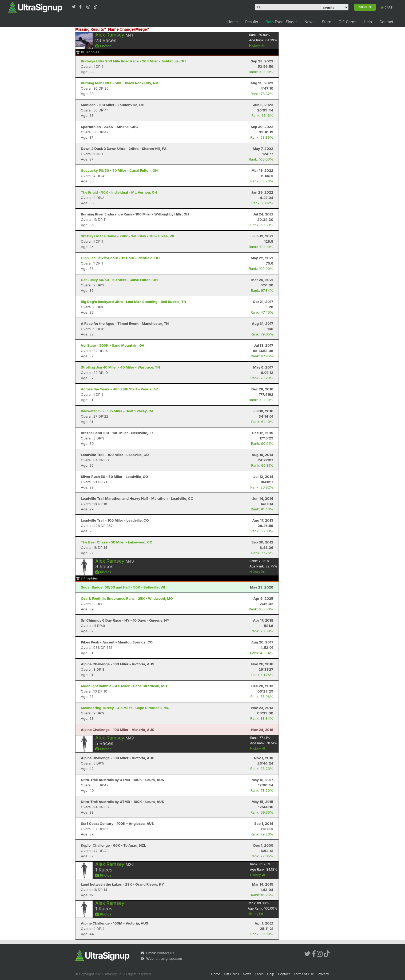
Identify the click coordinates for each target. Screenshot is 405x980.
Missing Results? (91, 29)
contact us (165, 953)
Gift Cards (347, 22)
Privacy (323, 974)
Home (233, 22)
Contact (386, 22)
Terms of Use (304, 974)
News (309, 22)
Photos (103, 46)
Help (368, 22)
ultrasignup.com (169, 958)
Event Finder (281, 22)
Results (252, 22)
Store (326, 22)
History (257, 45)
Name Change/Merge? (129, 29)
